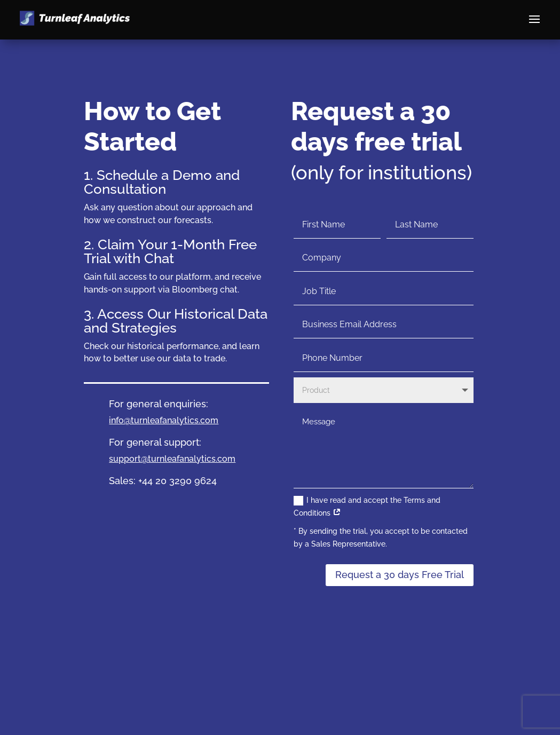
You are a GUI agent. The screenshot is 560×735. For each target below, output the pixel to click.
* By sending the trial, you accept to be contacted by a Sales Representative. (381, 538)
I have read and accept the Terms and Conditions (367, 507)
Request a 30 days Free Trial (400, 575)
